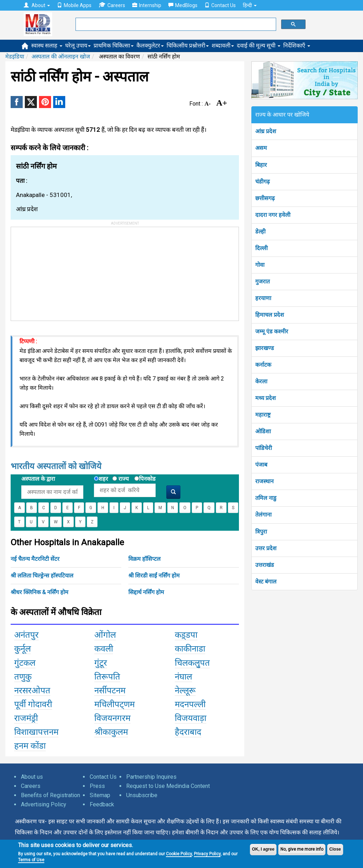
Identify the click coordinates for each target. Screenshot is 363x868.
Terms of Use (31, 860)
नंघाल (183, 677)
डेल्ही (260, 232)
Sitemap (100, 795)
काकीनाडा (190, 649)
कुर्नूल (23, 649)
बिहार (261, 165)
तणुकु (23, 677)
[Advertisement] (64, 271)
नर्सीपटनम (110, 691)
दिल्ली (261, 248)
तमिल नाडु (266, 498)
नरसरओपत (32, 691)
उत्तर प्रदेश (266, 548)
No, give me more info (302, 849)
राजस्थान (264, 481)
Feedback (102, 804)
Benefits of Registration (51, 795)
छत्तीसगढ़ (265, 198)
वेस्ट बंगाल (266, 582)
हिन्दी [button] (250, 5)
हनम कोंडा (30, 746)
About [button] (37, 5)
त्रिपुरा (261, 532)
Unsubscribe (142, 795)
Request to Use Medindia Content (168, 786)
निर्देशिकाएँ (297, 46)
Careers (112, 5)
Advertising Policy (44, 804)
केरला (261, 381)
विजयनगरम (112, 718)
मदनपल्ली (190, 704)
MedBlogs (183, 5)
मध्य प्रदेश (266, 398)
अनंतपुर (26, 635)
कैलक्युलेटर (150, 46)
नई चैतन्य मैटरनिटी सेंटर (35, 559)
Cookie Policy (179, 854)
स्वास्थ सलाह (47, 46)
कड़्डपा (186, 635)
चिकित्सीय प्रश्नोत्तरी (188, 46)
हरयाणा (263, 298)
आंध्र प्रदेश (266, 131)
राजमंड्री (26, 718)
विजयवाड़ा (191, 718)
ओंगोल (105, 635)
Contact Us (220, 5)
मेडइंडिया (15, 57)
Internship (147, 5)
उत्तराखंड (265, 565)
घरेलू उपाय (78, 46)
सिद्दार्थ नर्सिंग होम (146, 592)
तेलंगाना (263, 515)
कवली (104, 649)
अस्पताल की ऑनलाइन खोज (61, 57)
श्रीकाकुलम (111, 732)
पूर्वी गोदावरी (33, 704)
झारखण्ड (265, 348)
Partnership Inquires (151, 777)
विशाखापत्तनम (36, 732)
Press (97, 786)
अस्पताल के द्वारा (38, 479)
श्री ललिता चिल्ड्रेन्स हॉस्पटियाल (42, 576)
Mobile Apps (74, 5)
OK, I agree (263, 849)
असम (261, 148)
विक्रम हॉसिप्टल (144, 559)
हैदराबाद (188, 732)
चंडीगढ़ (263, 182)
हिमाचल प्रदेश (270, 315)
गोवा (260, 265)
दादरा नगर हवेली (273, 215)
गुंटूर (101, 663)
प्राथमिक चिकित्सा (114, 46)
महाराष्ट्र (263, 415)
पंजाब (261, 465)
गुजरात (263, 281)
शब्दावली (223, 46)
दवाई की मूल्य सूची (259, 46)
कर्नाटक (263, 365)
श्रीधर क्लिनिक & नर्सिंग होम (40, 592)
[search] (175, 24)
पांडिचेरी (264, 448)
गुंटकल (25, 663)
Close (335, 849)
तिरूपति (107, 677)
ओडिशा (263, 431)
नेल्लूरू (185, 691)
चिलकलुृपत (192, 663)
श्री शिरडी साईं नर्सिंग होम (154, 576)
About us (32, 777)
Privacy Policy (207, 854)
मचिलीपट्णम (115, 704)
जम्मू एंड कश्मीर (272, 331)
